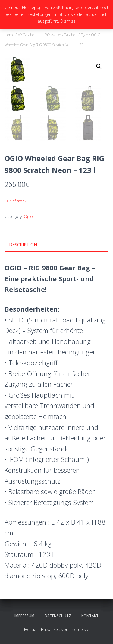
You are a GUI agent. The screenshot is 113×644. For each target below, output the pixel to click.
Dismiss (68, 21)
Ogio (84, 35)
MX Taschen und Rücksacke (39, 35)
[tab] (56, 245)
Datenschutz (58, 616)
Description (23, 244)
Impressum (24, 616)
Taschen (71, 35)
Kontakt (90, 616)
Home (9, 35)
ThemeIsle (79, 629)
